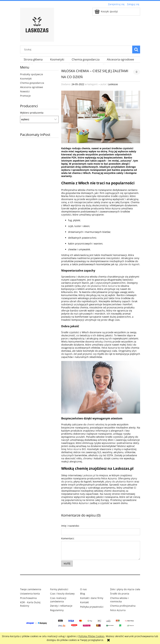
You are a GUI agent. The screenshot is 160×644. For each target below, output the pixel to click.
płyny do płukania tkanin (119, 482)
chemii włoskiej (96, 424)
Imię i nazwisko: (70, 526)
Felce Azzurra (118, 610)
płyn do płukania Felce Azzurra (99, 286)
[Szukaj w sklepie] (77, 50)
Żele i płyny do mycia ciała (125, 589)
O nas (83, 589)
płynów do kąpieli (129, 264)
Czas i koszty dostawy (62, 594)
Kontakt (84, 602)
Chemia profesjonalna (123, 606)
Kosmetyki (26, 79)
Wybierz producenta (32, 113)
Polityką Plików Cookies (91, 636)
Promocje (25, 96)
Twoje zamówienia (31, 589)
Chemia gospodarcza (32, 83)
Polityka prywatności (92, 607)
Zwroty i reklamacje (61, 606)
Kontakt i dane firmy (92, 598)
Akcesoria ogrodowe (32, 87)
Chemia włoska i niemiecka (119, 600)
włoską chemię (103, 342)
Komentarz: (68, 538)
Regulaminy (57, 610)
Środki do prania (120, 594)
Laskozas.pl (89, 475)
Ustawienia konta (30, 594)
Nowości (25, 91)
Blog (83, 594)
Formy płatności (59, 589)
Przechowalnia (28, 598)
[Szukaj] (136, 50)
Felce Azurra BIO (76, 449)
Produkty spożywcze (32, 74)
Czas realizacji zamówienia (58, 600)
